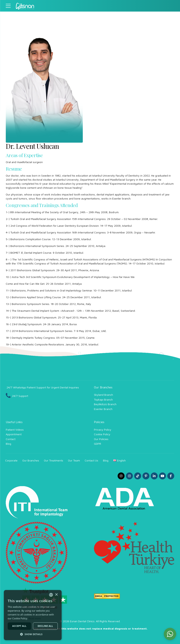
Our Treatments (54, 460)
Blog (8, 444)
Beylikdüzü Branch (105, 404)
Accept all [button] (19, 626)
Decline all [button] (45, 626)
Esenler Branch (103, 409)
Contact (11, 439)
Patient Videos (15, 430)
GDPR (98, 444)
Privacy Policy (103, 430)
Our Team (74, 460)
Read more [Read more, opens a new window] (35, 618)
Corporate (11, 460)
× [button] (56, 595)
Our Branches (31, 460)
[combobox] (51, 595)
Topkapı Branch (103, 399)
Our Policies (101, 439)
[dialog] (33, 615)
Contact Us (91, 460)
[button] (170, 634)
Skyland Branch (103, 395)
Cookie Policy (102, 434)
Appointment (14, 434)
